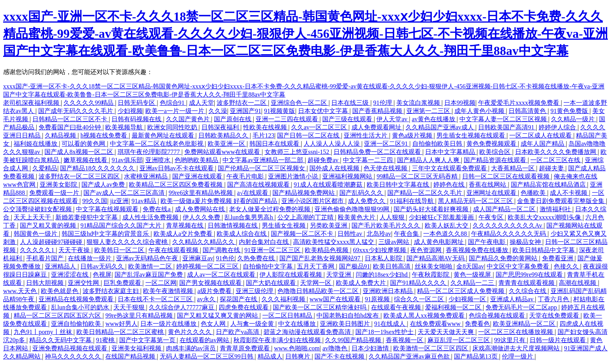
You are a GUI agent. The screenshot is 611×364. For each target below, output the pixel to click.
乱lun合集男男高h (249, 217)
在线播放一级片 (90, 258)
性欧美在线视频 (266, 127)
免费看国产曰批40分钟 (71, 127)
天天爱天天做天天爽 (447, 332)
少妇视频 (130, 111)
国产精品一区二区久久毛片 (426, 193)
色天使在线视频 (386, 168)
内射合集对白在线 (265, 242)
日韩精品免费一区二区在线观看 (378, 152)
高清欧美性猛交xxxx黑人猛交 (334, 242)
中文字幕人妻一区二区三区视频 (504, 119)
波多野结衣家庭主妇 (111, 291)
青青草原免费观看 (245, 348)
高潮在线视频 (578, 283)
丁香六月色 (554, 299)
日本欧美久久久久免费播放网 (556, 152)
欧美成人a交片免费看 (184, 234)
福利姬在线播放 (36, 144)
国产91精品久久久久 (419, 283)
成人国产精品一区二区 (505, 209)
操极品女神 (526, 242)
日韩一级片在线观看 (558, 340)
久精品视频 (61, 135)
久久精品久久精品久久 (204, 242)
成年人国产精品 (543, 144)
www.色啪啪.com (297, 348)
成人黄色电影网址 (440, 242)
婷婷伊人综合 (558, 127)
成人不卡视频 (569, 193)
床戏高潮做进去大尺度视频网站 (517, 348)
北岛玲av (379, 234)
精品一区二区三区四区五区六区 (58, 315)
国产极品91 (355, 266)
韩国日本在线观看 (275, 144)
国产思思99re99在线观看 (530, 275)
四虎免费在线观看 (244, 307)
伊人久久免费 (202, 217)
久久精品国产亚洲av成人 (441, 127)
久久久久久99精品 (89, 103)
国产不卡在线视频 (340, 356)
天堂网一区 (316, 283)
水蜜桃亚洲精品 (147, 176)
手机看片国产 (46, 258)
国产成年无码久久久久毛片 (76, 111)
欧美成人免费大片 (362, 283)
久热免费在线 (257, 258)
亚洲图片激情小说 (294, 176)
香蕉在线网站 (488, 185)
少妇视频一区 (468, 299)
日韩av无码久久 (103, 266)
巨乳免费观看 (123, 283)
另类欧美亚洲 (329, 225)
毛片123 (263, 135)
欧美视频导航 (125, 127)
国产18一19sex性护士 (385, 332)
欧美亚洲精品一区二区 (525, 324)
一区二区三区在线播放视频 (516, 332)
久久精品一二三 (473, 283)
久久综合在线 (528, 291)
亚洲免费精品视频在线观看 (71, 348)
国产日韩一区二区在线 (309, 135)
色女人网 (214, 324)
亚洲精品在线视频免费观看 (77, 299)
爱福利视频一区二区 (454, 307)
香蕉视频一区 (405, 340)
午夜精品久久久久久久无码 (509, 234)
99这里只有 (510, 340)
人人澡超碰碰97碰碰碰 (52, 242)
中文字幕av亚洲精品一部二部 (264, 160)
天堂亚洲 (339, 275)
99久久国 (95, 201)
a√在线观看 (253, 193)
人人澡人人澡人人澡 (332, 144)
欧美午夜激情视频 (169, 291)
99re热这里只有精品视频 (140, 315)
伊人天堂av (393, 119)
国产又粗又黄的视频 (49, 225)
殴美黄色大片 (357, 217)
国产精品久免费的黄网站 (504, 258)
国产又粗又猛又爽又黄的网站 (218, 315)
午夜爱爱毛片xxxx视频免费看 (519, 103)
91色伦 (225, 258)
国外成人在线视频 (335, 168)
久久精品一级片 (574, 119)
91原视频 (378, 299)
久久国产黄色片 (189, 119)
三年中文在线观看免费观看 (450, 168)
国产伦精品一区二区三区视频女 (262, 168)
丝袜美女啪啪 (434, 266)
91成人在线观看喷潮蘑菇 (329, 185)
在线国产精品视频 (131, 356)
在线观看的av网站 (205, 340)
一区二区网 (161, 283)
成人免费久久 (367, 201)
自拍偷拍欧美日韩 (438, 144)
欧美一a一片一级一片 (176, 111)
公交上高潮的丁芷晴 (306, 217)
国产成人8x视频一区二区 (79, 152)
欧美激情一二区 (151, 266)
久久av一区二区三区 (320, 127)
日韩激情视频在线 (233, 225)
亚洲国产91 (245, 111)
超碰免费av (324, 160)
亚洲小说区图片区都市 (313, 201)
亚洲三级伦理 (255, 291)
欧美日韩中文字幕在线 (399, 185)
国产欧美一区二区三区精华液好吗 (320, 307)
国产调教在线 (222, 250)
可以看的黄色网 (84, 144)
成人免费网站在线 (201, 209)
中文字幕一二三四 (369, 160)
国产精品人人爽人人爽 (429, 160)
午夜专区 (492, 217)
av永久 (207, 299)
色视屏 (102, 275)
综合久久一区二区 (420, 299)
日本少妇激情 (371, 348)
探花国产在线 (239, 299)
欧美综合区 (496, 152)
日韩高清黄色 (528, 111)
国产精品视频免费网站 (304, 193)
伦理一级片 (518, 356)
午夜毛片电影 (246, 176)
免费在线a (157, 209)
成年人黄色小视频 (480, 111)
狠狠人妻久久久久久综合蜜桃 (128, 242)
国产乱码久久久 (362, 193)
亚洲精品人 (61, 266)
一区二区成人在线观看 (541, 135)
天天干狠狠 (130, 307)
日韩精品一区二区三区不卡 (71, 119)
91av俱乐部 (127, 160)
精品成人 (270, 356)
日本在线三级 (351, 103)
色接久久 (567, 266)
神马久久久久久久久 (74, 356)
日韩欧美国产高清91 (507, 127)
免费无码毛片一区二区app (522, 307)
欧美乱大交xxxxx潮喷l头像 (545, 217)
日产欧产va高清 (238, 332)
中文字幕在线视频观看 (108, 209)
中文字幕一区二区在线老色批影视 (157, 144)
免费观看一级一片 (55, 193)
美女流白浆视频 (419, 103)
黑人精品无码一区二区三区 (476, 201)
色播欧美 (534, 193)
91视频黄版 (279, 111)
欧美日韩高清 (392, 266)
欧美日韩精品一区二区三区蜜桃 (121, 332)
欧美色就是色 (60, 291)
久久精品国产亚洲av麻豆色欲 (410, 356)
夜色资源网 (427, 250)
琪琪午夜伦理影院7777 (150, 152)
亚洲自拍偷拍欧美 (77, 324)
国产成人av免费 (104, 185)
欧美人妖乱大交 (447, 225)
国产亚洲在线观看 (198, 176)
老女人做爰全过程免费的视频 (270, 209)
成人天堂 (201, 103)
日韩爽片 (298, 356)
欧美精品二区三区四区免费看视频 (177, 185)
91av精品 (145, 201)
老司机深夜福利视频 (32, 103)
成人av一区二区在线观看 (222, 275)
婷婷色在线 (450, 185)
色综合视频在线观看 (498, 315)
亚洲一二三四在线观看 (288, 119)
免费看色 (477, 324)
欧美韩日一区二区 (120, 250)
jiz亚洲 (119, 201)
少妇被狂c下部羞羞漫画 (442, 217)
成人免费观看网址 (377, 127)
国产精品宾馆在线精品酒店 (549, 185)
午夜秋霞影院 (431, 275)
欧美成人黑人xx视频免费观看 (425, 315)
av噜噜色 (336, 348)
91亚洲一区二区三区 (273, 250)
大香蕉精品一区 (514, 168)
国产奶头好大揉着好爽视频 (432, 209)
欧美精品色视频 (327, 250)
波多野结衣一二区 (242, 103)
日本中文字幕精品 (451, 152)
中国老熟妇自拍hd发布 (348, 315)
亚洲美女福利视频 (137, 348)
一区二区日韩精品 (288, 315)
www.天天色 (21, 291)
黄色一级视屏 (473, 275)
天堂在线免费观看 (555, 315)
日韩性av (351, 234)
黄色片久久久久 (191, 332)
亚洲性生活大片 (366, 135)
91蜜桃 (106, 340)
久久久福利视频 (284, 299)
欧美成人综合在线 (242, 234)
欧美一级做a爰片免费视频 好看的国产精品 (220, 201)
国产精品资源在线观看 (496, 160)
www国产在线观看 (336, 299)
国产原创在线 (233, 119)
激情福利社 (556, 209)
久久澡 (218, 111)
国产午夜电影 (487, 242)
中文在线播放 (298, 324)
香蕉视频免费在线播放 (478, 250)
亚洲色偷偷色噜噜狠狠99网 (353, 209)
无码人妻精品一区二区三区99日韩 (207, 356)
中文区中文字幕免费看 (519, 266)
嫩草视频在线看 (86, 160)
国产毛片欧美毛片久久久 (387, 225)
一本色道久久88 (446, 234)
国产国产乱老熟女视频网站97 (321, 258)
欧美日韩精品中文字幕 (544, 250)
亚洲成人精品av (513, 299)
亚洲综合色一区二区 (300, 103)
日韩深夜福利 (221, 127)
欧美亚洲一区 (227, 144)
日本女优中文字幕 (324, 111)
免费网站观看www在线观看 (223, 152)
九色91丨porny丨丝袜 (43, 332)
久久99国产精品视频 (354, 340)
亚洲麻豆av (198, 258)
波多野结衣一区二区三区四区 (80, 176)
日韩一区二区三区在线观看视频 (507, 176)
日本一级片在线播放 (169, 324)
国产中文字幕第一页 (148, 340)
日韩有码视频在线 (137, 119)
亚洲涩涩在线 (71, 275)
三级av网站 (395, 242)
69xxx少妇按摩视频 (380, 250)
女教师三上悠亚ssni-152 (298, 152)
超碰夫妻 (552, 168)
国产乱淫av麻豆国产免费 (149, 275)
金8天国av (470, 266)
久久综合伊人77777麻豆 (182, 307)
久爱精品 (45, 168)
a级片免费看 (215, 291)
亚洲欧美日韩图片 (346, 324)
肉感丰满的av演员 (192, 348)
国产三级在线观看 (348, 119)
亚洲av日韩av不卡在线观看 (177, 168)
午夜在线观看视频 (174, 250)
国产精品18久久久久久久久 (98, 168)
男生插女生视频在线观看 (471, 135)
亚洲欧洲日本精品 (388, 291)
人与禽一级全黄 (253, 324)
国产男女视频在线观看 (211, 283)
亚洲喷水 (159, 160)
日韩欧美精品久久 (224, 135)
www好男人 (121, 324)
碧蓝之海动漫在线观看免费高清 (308, 332)
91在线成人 (390, 324)
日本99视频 (460, 103)
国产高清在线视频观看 (259, 185)
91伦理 (383, 103)
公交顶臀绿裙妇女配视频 (38, 209)
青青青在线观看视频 (527, 283)
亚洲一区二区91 (387, 144)
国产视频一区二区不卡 (303, 234)
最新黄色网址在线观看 (164, 135)
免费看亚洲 (558, 258)
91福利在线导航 (413, 201)
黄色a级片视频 (413, 135)
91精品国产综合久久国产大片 (122, 225)
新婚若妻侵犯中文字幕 (87, 217)
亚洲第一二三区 (429, 111)
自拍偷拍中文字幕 (268, 266)
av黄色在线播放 (434, 119)
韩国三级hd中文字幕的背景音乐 (106, 234)
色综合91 (173, 103)
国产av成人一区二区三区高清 (124, 193)
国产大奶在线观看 (272, 283)
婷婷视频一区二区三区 (208, 266)
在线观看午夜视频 (397, 307)
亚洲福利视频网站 (348, 176)
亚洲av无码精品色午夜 (148, 258)
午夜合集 (407, 234)
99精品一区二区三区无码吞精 (418, 176)
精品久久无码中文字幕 (61, 340)
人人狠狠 (393, 217)
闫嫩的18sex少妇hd (382, 275)
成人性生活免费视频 (151, 217)
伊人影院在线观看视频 (291, 275)
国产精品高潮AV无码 (436, 258)
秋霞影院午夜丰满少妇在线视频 (278, 340)
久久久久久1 (38, 250)
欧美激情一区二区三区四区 (431, 348)
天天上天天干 (33, 217)
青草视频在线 (185, 225)
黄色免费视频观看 (492, 144)
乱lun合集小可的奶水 (81, 307)
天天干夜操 (75, 250)
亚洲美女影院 (59, 185)
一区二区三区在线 (556, 160)
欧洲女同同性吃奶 (173, 127)
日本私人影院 (384, 258)
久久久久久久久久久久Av (508, 225)
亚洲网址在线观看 (492, 193)
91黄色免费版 (570, 111)
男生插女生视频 (284, 225)
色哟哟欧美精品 (197, 160)
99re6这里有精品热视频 (201, 193)
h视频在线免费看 (104, 135)
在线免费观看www (436, 324)
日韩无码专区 (137, 103)
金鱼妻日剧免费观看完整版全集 (562, 201)
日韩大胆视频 (46, 283)
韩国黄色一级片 (36, 234)
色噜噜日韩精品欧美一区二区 (319, 291)
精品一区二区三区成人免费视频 (461, 291)
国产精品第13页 (477, 356)
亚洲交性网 (84, 283)
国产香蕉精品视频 (378, 111)
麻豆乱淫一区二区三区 (459, 340)
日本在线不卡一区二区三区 (156, 299)
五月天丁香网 (316, 266)
